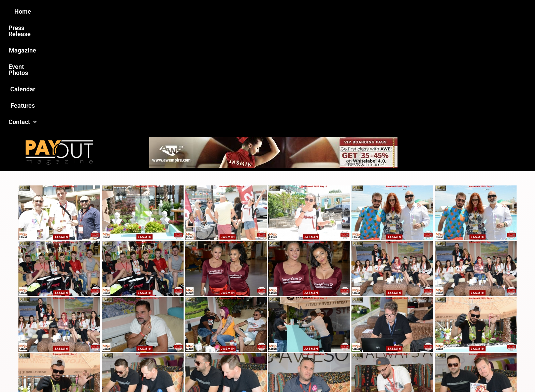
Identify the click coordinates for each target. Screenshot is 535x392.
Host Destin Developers (416, 372)
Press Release (185, 11)
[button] (382, 12)
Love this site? (163, 340)
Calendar (311, 11)
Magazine (229, 11)
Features (346, 11)
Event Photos (271, 11)
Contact (382, 11)
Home (147, 11)
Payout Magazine (188, 372)
